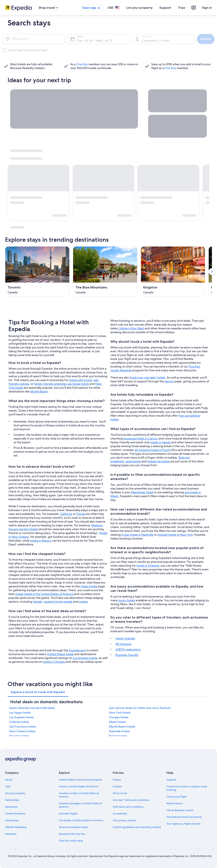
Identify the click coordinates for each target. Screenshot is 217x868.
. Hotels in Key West (131, 328)
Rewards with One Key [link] (72, 834)
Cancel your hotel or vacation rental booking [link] (187, 788)
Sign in (207, 8)
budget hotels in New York (175, 535)
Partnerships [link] (12, 800)
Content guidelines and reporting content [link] (137, 827)
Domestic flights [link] (68, 814)
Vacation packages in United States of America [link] (80, 805)
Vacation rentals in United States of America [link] (79, 795)
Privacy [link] (117, 780)
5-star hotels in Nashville (137, 535)
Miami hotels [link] (117, 722)
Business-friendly (127, 655)
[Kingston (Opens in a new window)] (173, 272)
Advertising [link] (12, 820)
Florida (81, 514)
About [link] (9, 780)
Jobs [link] (8, 786)
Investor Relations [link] (15, 814)
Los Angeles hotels (85, 658)
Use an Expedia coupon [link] (180, 810)
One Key (82, 64)
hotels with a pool (80, 380)
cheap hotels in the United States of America (44, 594)
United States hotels (60, 654)
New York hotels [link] (120, 713)
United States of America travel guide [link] (80, 780)
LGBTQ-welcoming (128, 649)
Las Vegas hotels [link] (20, 713)
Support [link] (171, 780)
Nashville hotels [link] (119, 731)
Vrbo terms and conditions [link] (128, 807)
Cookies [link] (117, 786)
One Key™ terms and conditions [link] (131, 800)
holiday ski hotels (159, 461)
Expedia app (77, 650)
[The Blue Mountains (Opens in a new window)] (105, 272)
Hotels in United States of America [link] (79, 786)
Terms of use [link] (120, 793)
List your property (139, 8)
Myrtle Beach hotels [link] (122, 727)
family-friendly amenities (50, 384)
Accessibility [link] (120, 814)
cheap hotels (89, 586)
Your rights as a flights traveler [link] (184, 824)
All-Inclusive (123, 644)
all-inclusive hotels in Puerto (153, 450)
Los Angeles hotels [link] (22, 717)
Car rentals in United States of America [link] (81, 820)
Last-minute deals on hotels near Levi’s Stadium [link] (140, 708)
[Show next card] (212, 272)
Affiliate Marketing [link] (16, 827)
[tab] (38, 692)
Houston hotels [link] (19, 736)
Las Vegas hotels (78, 384)
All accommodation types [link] (74, 827)
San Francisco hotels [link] (23, 727)
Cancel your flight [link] (177, 797)
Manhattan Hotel (142, 492)
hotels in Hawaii (160, 442)
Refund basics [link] (175, 803)
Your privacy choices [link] (124, 820)
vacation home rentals (58, 602)
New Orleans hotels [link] (22, 731)
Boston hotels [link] (118, 736)
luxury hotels (127, 600)
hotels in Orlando (148, 566)
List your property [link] (15, 793)
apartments (134, 461)
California (66, 514)
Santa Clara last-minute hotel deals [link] (32, 708)
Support (165, 8)
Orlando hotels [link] (19, 722)
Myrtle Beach (39, 391)
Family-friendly (125, 638)
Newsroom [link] (11, 807)
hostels (38, 602)
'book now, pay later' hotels (147, 377)
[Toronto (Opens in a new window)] (37, 272)
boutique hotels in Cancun (141, 438)
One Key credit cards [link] (71, 841)
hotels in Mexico (41, 541)
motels (83, 602)
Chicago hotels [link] (119, 717)
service (169, 381)
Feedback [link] (11, 834)
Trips (182, 8)
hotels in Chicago (54, 662)
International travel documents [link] (184, 817)
